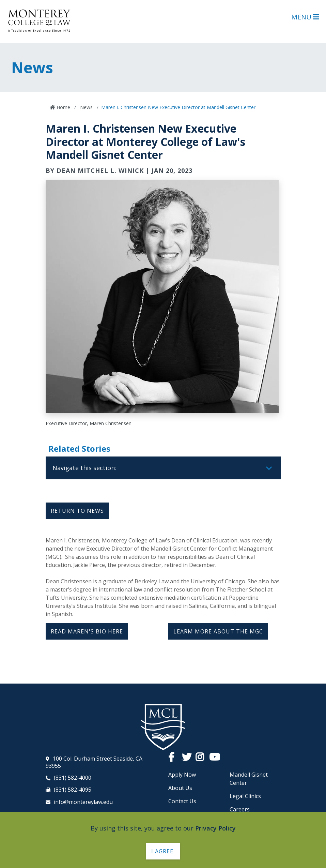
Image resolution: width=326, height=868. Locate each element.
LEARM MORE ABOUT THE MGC (218, 631)
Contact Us (182, 801)
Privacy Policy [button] (215, 828)
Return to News (77, 511)
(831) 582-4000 (73, 778)
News (86, 107)
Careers (240, 809)
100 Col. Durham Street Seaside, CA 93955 (94, 762)
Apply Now (182, 775)
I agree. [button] (163, 851)
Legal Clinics (245, 796)
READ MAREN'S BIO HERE (87, 631)
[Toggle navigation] (269, 468)
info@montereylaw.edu (83, 802)
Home (63, 107)
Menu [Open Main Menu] (305, 17)
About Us (180, 788)
